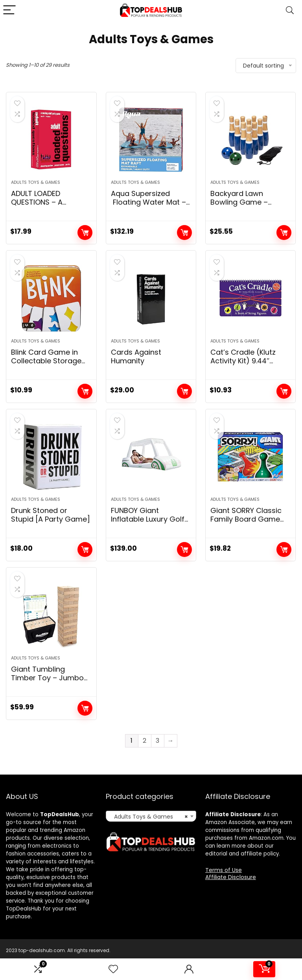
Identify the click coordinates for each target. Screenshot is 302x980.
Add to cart (85, 237)
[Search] (290, 10)
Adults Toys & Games (36, 187)
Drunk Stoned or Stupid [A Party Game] (51, 528)
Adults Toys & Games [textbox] (149, 835)
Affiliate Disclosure (231, 895)
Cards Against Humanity (136, 365)
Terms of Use (224, 888)
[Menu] (9, 10)
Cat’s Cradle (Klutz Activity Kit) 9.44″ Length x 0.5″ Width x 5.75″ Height (246, 374)
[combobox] (151, 834)
